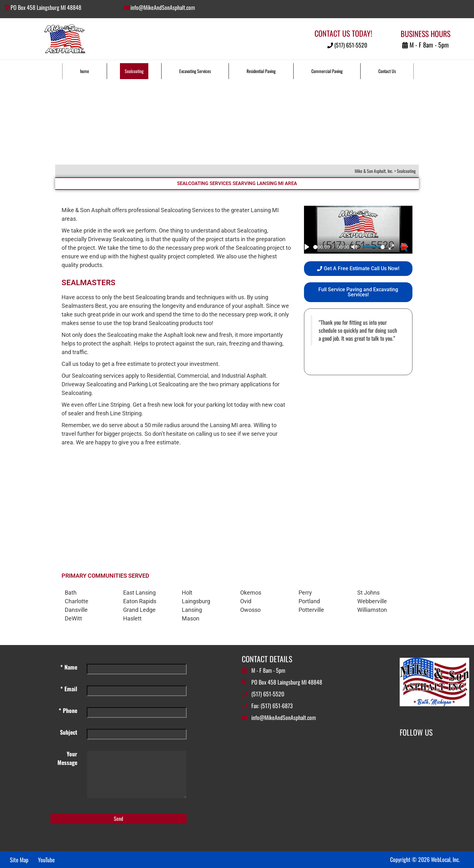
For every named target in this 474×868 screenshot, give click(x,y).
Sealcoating (134, 71)
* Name (69, 667)
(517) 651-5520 (347, 45)
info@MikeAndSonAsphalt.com (163, 7)
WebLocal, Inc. (445, 859)
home (85, 71)
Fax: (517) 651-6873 (272, 706)
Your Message (67, 758)
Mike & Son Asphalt (86, 210)
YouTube (46, 860)
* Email (69, 689)
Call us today (78, 364)
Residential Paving (261, 71)
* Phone (68, 710)
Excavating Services (195, 71)
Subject (69, 732)
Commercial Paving (327, 71)
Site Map (19, 860)
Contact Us (387, 71)
